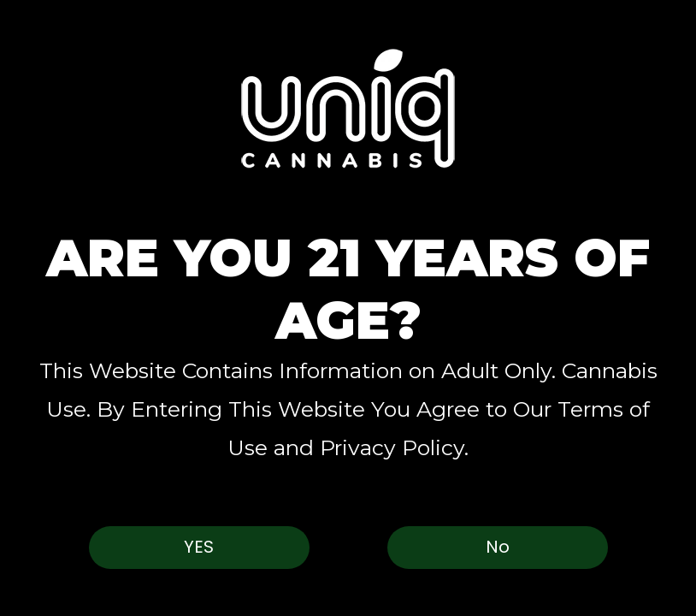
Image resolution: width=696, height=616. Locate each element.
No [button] (498, 547)
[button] (348, 108)
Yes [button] (199, 547)
